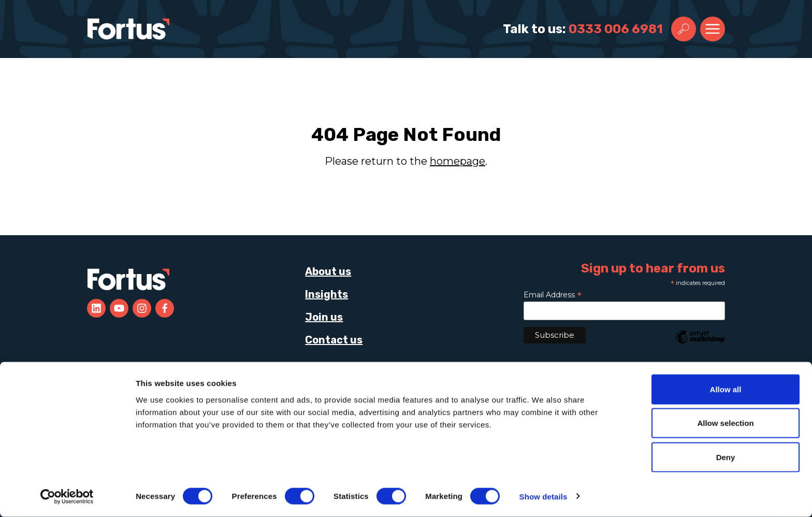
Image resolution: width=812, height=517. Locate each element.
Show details (543, 497)
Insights (327, 294)
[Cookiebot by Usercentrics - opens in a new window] (67, 497)
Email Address (553, 295)
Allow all (726, 389)
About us (328, 271)
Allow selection (725, 423)
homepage (458, 161)
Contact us (334, 340)
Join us (324, 317)
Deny (726, 457)
